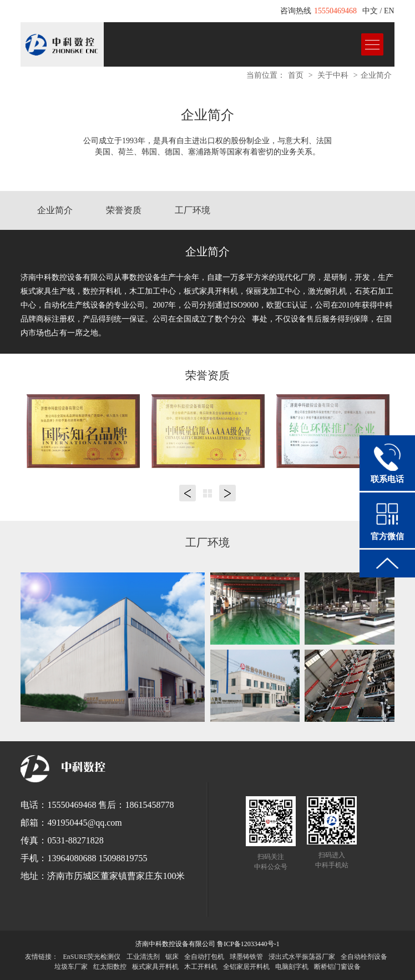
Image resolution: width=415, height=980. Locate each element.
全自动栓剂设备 (364, 957)
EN (389, 11)
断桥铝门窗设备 (337, 967)
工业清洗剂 (143, 957)
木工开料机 (201, 967)
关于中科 (333, 75)
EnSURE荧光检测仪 (92, 957)
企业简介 (376, 75)
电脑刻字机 (292, 967)
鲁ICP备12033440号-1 (248, 944)
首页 (296, 75)
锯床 (172, 957)
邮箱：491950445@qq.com (71, 823)
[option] (83, 431)
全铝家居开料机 (246, 967)
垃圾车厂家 (71, 967)
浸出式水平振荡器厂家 (302, 957)
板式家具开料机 (155, 967)
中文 (370, 11)
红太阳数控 (110, 967)
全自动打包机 (204, 957)
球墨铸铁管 (246, 957)
